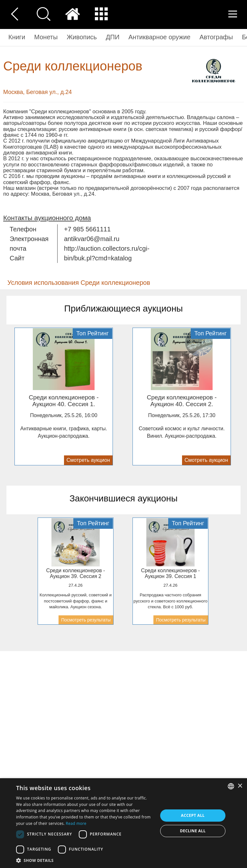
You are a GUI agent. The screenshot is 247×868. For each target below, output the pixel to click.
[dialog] (123, 823)
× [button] (240, 786)
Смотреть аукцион (88, 460)
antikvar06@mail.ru (92, 239)
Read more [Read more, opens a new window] (76, 823)
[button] (85, 860)
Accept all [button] (193, 815)
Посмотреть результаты (86, 620)
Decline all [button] (193, 831)
